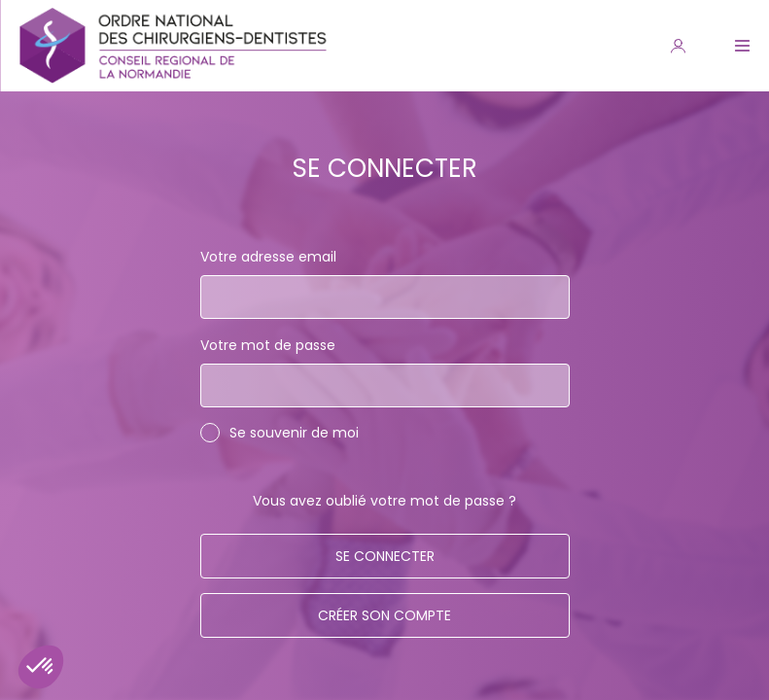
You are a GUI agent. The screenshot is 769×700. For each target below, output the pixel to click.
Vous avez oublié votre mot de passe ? (384, 501)
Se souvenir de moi (294, 433)
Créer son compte (384, 615)
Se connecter (385, 556)
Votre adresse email (268, 257)
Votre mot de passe (268, 345)
